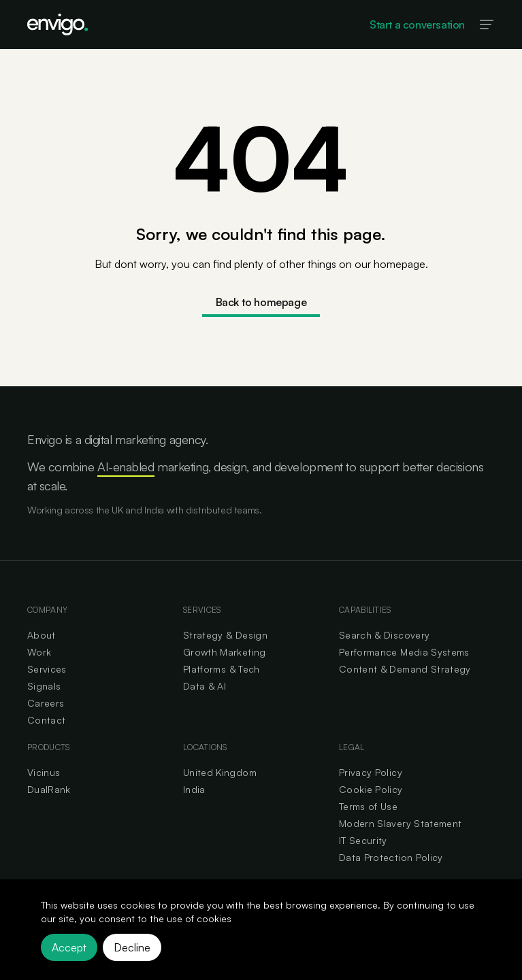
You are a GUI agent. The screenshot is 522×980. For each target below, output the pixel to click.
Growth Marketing (225, 652)
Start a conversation (417, 24)
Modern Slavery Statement (400, 823)
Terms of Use (368, 806)
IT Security (363, 840)
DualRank (49, 789)
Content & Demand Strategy (405, 669)
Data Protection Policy (391, 857)
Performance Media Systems (404, 652)
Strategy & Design (225, 635)
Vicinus (44, 772)
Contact (46, 720)
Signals (44, 686)
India (194, 789)
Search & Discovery (384, 635)
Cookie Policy (371, 789)
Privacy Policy (371, 772)
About (42, 635)
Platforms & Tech (222, 669)
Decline (132, 947)
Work (39, 652)
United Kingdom (220, 772)
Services (47, 669)
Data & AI (205, 686)
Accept (69, 947)
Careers (46, 703)
